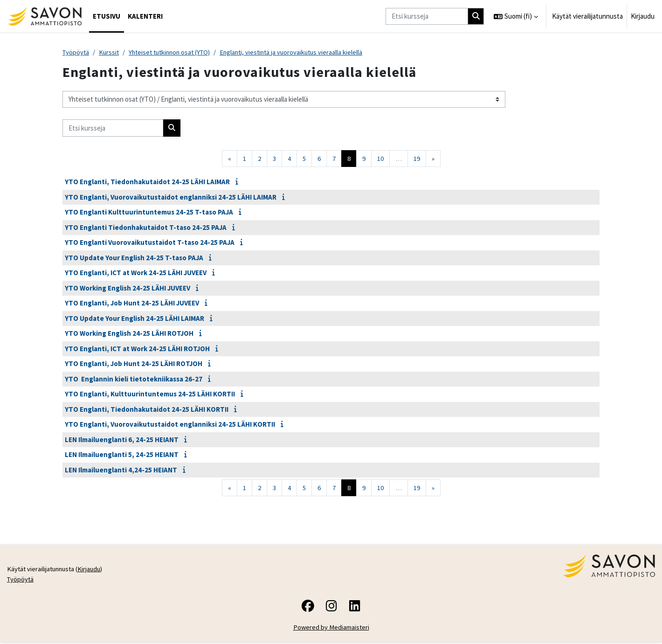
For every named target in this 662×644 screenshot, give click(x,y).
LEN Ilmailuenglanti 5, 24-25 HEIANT (122, 455)
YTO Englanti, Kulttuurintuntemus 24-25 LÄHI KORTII (150, 394)
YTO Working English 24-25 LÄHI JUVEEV (128, 288)
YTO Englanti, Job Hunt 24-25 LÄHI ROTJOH (134, 364)
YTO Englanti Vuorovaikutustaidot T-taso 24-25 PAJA (150, 243)
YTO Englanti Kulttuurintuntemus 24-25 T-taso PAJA (149, 212)
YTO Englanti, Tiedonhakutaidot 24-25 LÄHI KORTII (147, 410)
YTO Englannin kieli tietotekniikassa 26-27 (134, 379)
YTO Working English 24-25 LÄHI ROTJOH (129, 334)
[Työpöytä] (45, 16)
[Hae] (476, 17)
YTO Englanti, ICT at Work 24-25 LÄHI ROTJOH (137, 349)
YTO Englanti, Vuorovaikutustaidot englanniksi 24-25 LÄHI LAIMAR (171, 197)
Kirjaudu (643, 16)
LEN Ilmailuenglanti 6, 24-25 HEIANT (122, 440)
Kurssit (111, 52)
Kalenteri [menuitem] (145, 16)
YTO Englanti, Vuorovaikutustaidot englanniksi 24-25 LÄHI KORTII (170, 425)
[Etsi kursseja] (427, 17)
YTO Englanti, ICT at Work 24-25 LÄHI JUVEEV (136, 273)
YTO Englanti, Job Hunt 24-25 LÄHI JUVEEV (132, 303)
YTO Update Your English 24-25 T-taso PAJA (134, 258)
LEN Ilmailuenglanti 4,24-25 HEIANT (121, 470)
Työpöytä (76, 52)
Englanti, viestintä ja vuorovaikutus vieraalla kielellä (302, 52)
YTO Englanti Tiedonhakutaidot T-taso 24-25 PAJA (146, 228)
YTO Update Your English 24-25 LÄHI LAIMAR (134, 319)
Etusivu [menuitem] (107, 16)
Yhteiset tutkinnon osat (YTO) (175, 52)
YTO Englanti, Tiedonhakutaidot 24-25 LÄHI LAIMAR (147, 182)
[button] (516, 16)
